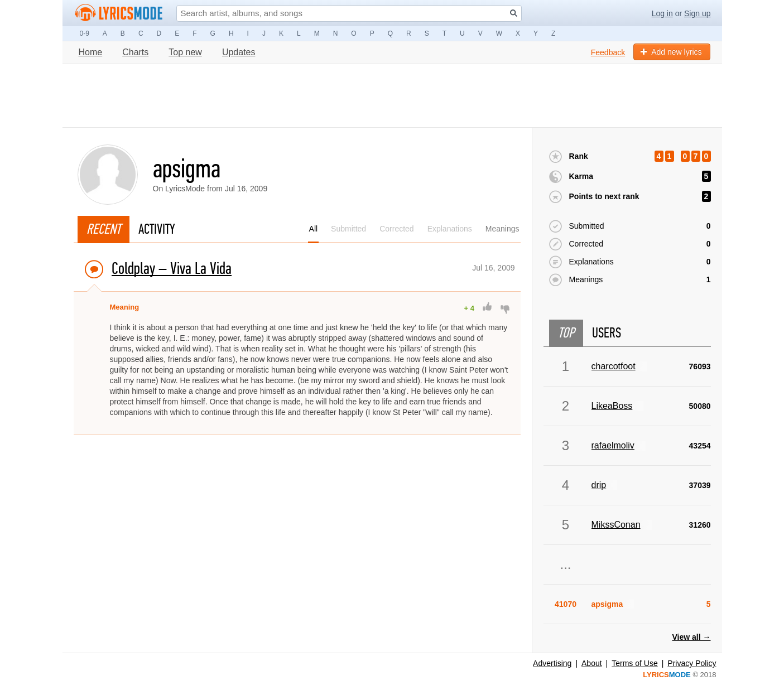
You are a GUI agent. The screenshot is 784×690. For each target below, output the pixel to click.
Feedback (608, 52)
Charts (135, 52)
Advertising (552, 663)
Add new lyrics (671, 52)
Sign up (697, 13)
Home (91, 52)
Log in (662, 13)
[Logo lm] (119, 13)
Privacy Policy (692, 663)
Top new (185, 52)
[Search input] (349, 13)
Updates (239, 52)
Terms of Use (634, 663)
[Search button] (514, 13)
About (592, 663)
